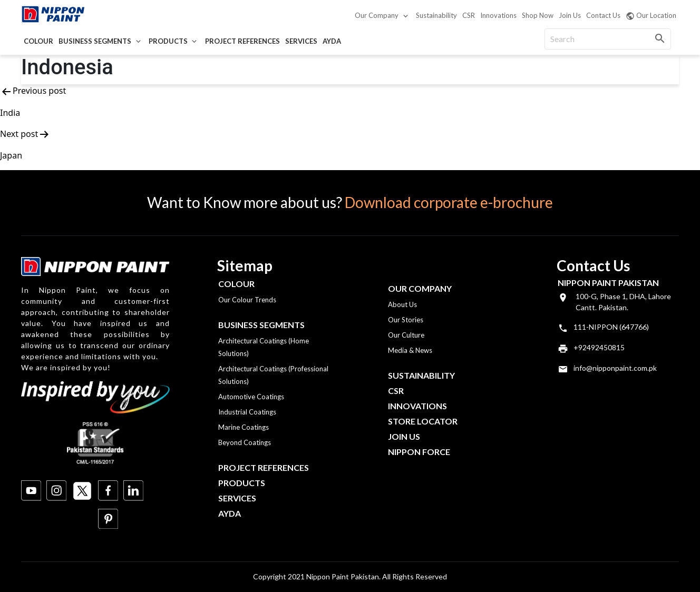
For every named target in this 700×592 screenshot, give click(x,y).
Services (301, 41)
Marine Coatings (244, 427)
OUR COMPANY (420, 288)
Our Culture (406, 335)
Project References (242, 41)
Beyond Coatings (245, 442)
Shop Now (538, 15)
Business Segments (95, 41)
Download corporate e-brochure (449, 202)
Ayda (332, 41)
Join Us (570, 15)
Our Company (377, 15)
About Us (402, 304)
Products (168, 41)
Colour (38, 41)
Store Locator (423, 421)
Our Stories (406, 320)
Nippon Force (419, 452)
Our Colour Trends (247, 300)
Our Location (651, 16)
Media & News (410, 350)
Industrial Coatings (247, 412)
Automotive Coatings (251, 397)
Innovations (498, 15)
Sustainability (436, 15)
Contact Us (603, 15)
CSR (469, 15)
